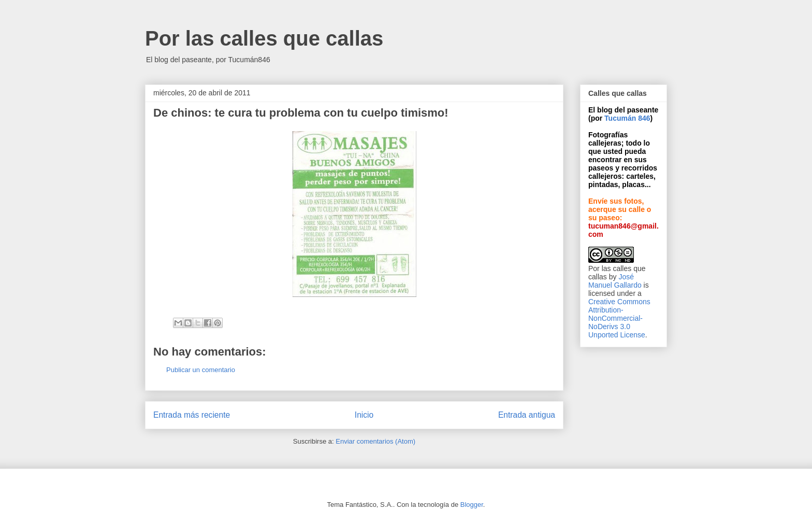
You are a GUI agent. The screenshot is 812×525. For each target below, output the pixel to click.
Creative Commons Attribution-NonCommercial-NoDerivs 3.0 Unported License (619, 318)
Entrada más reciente (192, 415)
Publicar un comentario (201, 370)
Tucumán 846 (627, 118)
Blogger (472, 505)
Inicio (364, 415)
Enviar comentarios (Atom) (375, 441)
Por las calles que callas (264, 38)
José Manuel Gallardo (615, 281)
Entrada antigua (527, 415)
